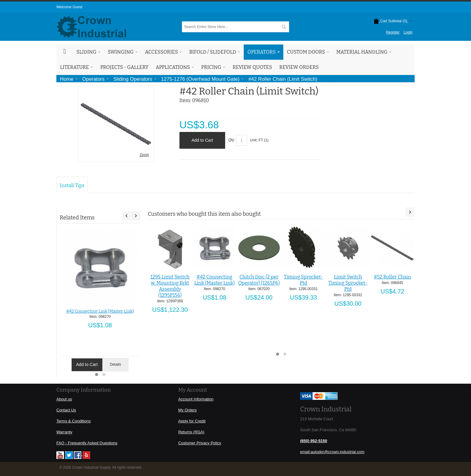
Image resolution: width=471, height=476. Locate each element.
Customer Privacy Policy (200, 443)
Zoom (144, 155)
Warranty (64, 432)
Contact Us (66, 410)
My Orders (188, 410)
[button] (97, 375)
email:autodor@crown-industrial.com (332, 452)
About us (64, 399)
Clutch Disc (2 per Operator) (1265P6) (259, 280)
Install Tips (72, 185)
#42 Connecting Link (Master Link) (100, 311)
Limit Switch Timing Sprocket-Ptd (348, 283)
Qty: (232, 140)
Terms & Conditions (74, 421)
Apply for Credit (192, 421)
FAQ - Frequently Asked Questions (87, 443)
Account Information (196, 399)
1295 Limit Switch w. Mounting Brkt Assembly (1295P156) (170, 286)
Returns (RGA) (191, 432)
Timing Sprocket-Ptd (304, 280)
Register (393, 32)
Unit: (254, 140)
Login (408, 32)
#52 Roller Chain (392, 277)
